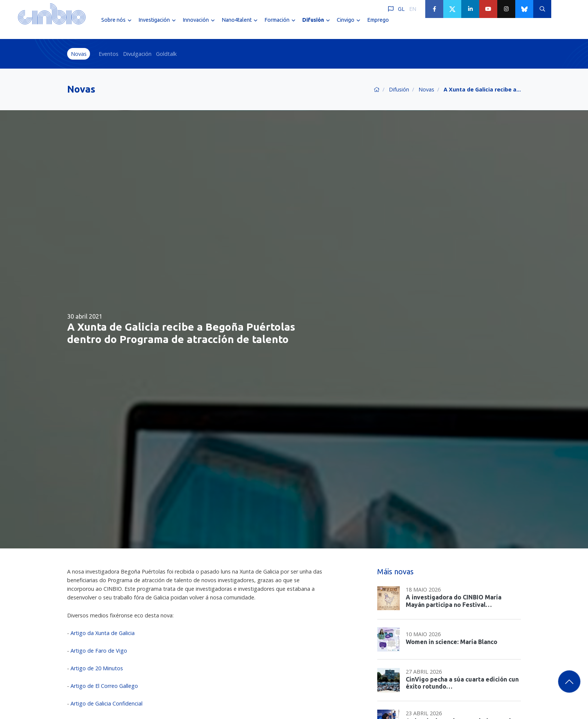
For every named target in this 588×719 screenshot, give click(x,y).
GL (401, 9)
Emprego (378, 25)
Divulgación (137, 54)
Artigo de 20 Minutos (96, 668)
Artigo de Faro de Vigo (99, 651)
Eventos (109, 54)
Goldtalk (166, 54)
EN (413, 9)
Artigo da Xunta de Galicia (103, 633)
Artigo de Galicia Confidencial (106, 703)
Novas (79, 54)
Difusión (399, 89)
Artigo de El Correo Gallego (104, 686)
